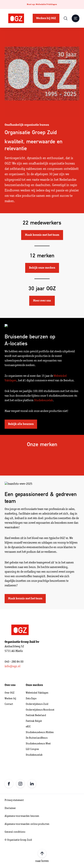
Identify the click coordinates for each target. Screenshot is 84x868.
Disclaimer (10, 808)
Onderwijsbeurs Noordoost (40, 710)
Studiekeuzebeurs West (38, 744)
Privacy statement (14, 800)
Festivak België (34, 721)
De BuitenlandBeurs (37, 738)
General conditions (15, 832)
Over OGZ (10, 693)
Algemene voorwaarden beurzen (22, 816)
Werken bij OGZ (46, 18)
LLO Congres (32, 749)
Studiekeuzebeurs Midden (40, 732)
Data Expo (31, 699)
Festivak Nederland (36, 715)
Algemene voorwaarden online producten (27, 824)
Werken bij (10, 699)
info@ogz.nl (12, 666)
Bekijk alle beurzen (21, 424)
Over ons (10, 685)
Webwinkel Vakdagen (37, 693)
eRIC (28, 727)
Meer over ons (42, 301)
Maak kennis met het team (42, 235)
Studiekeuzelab (43, 400)
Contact (9, 704)
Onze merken (34, 685)
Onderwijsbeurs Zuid (37, 704)
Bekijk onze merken (42, 268)
